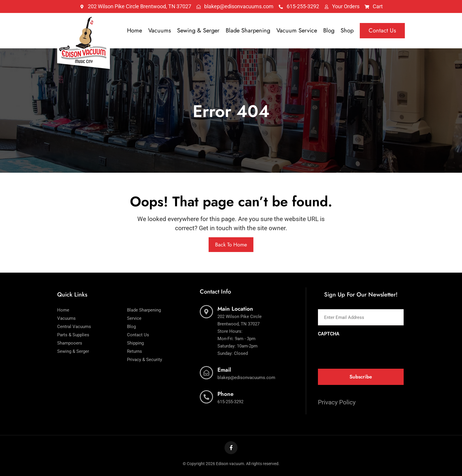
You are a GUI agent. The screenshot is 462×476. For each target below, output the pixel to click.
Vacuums (160, 31)
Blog (329, 31)
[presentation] (363, 351)
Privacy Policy (337, 402)
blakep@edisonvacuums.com (246, 378)
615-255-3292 (230, 402)
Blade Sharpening (248, 31)
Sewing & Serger (198, 31)
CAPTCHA (329, 334)
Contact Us (382, 31)
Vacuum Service (297, 31)
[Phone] (206, 397)
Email (224, 370)
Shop (347, 31)
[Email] (206, 373)
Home (135, 31)
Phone (226, 394)
